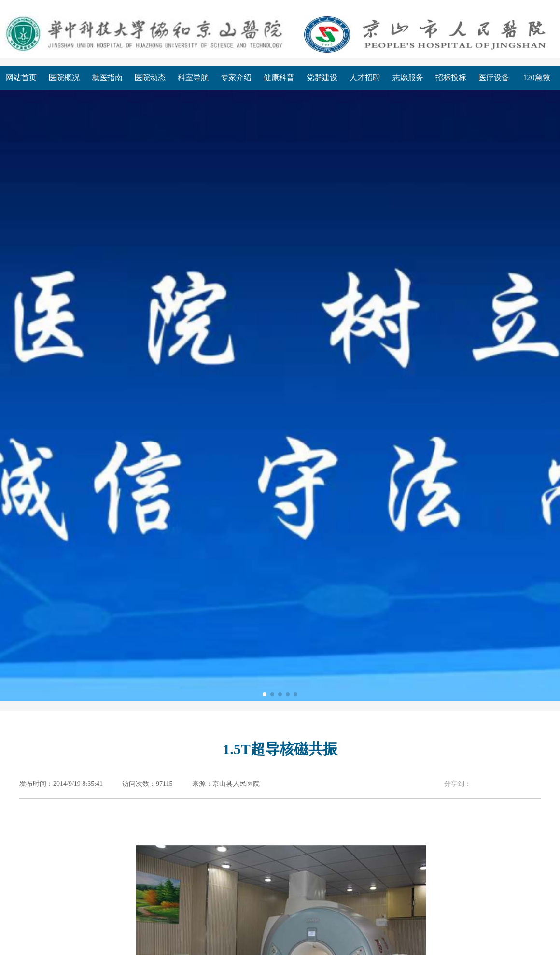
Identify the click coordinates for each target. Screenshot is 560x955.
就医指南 (107, 78)
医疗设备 (494, 78)
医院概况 (64, 78)
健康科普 (279, 78)
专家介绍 (236, 78)
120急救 (537, 78)
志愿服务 (408, 78)
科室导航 (193, 78)
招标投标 (451, 78)
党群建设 (322, 78)
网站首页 (21, 78)
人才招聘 (365, 78)
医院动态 (150, 78)
